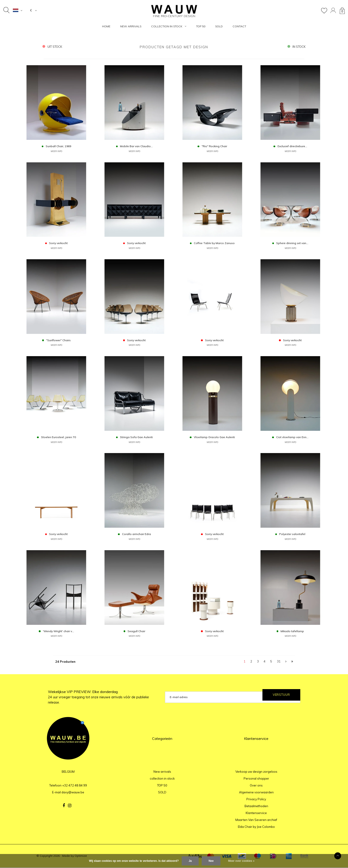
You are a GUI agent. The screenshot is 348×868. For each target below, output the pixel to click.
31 (279, 662)
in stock (297, 47)
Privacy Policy (256, 800)
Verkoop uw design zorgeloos (256, 772)
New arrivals (131, 26)
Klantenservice (256, 814)
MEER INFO (56, 151)
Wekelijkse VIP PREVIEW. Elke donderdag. (98, 698)
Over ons (256, 786)
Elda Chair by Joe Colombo (256, 827)
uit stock (52, 47)
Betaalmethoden (256, 807)
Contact (239, 26)
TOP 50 (201, 26)
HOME (106, 26)
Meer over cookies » (241, 861)
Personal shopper (256, 779)
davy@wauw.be (73, 793)
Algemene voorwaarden (256, 793)
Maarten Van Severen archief (256, 820)
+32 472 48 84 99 (75, 786)
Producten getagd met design (174, 47)
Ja (190, 861)
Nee (211, 861)
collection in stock (169, 26)
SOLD (219, 26)
